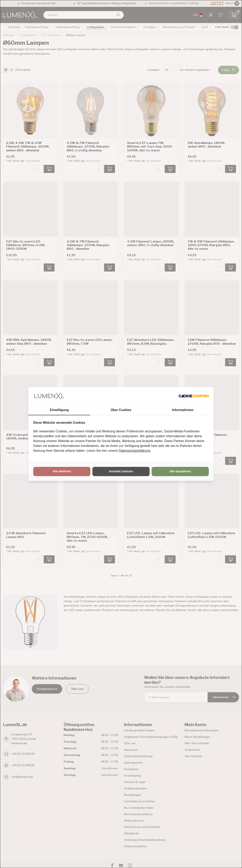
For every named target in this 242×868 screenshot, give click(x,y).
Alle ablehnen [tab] (62, 471)
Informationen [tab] (183, 410)
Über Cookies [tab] (121, 410)
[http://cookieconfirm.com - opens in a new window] (194, 396)
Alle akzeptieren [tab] (180, 471)
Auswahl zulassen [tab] (121, 471)
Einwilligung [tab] (59, 410)
